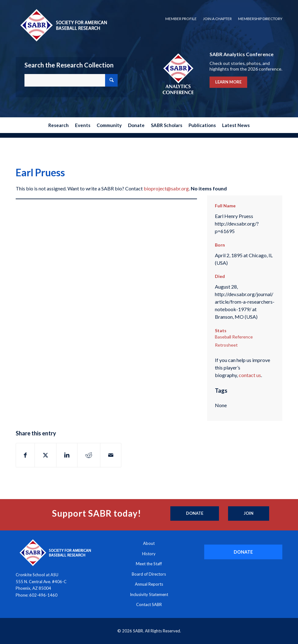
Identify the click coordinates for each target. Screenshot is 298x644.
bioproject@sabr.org (166, 188)
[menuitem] (181, 19)
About (149, 543)
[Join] (249, 514)
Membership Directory (260, 19)
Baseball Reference (234, 337)
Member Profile (181, 19)
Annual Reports (149, 584)
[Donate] (195, 514)
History (149, 554)
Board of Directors (149, 574)
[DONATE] (243, 552)
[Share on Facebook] (25, 455)
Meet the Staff (149, 564)
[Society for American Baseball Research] (63, 25)
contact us (250, 375)
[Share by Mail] (111, 455)
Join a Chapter (217, 19)
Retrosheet (226, 345)
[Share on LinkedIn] (67, 455)
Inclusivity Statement (149, 594)
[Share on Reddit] (89, 455)
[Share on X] (45, 455)
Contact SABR (149, 604)
